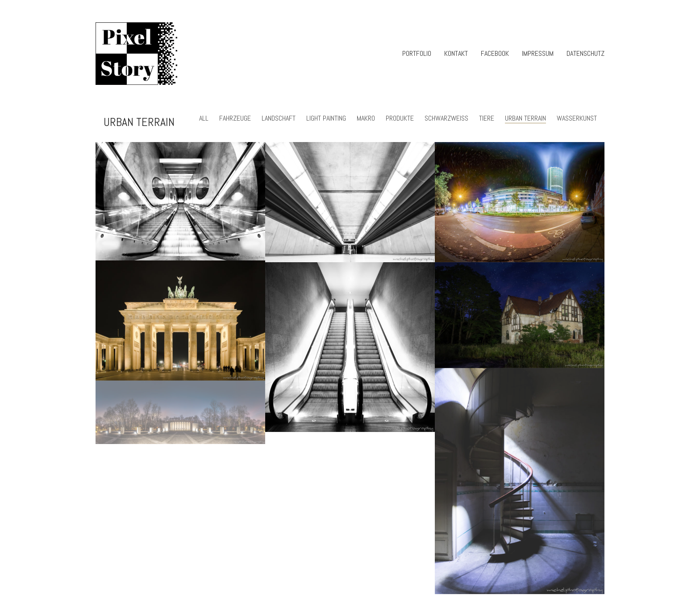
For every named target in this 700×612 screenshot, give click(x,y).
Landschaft (279, 118)
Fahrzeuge (235, 118)
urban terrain (525, 118)
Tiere (487, 118)
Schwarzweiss (446, 118)
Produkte (400, 118)
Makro (366, 118)
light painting (326, 118)
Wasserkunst (577, 118)
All (204, 118)
